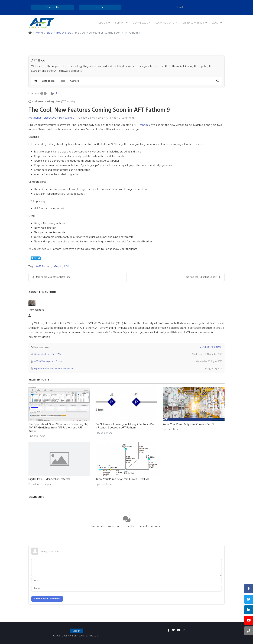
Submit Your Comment (47, 599)
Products (102, 23)
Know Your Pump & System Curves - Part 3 (188, 424)
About (216, 23)
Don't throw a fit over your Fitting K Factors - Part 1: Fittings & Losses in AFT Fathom (126, 426)
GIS (68, 267)
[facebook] (169, 630)
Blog (49, 33)
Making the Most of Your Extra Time (51, 277)
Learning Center (165, 23)
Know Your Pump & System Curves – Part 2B (122, 479)
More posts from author (211, 347)
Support (120, 23)
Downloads (140, 23)
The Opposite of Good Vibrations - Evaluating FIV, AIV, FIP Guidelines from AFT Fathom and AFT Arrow (58, 428)
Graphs (58, 267)
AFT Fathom (141, 125)
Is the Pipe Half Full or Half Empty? (202, 277)
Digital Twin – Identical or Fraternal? (50, 479)
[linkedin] (184, 630)
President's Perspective (42, 118)
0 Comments (126, 118)
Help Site (100, 7)
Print (59, 94)
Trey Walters (64, 33)
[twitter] (173, 630)
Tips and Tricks (37, 436)
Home (39, 33)
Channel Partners (194, 23)
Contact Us (52, 7)
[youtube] (179, 630)
